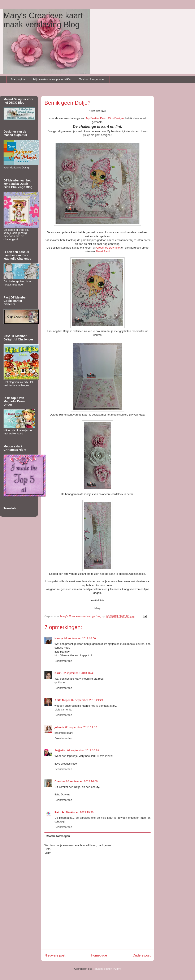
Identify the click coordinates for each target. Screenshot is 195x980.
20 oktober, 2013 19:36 (80, 812)
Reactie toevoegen (58, 836)
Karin (58, 673)
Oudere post (142, 955)
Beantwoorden (63, 661)
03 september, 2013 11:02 (81, 727)
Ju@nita (60, 750)
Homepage (99, 955)
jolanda (59, 727)
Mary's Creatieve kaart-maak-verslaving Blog (44, 20)
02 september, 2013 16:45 (79, 673)
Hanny (59, 638)
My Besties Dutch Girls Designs (105, 118)
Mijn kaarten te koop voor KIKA (52, 79)
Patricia (59, 812)
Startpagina (18, 79)
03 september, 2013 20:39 (83, 750)
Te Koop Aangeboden (92, 79)
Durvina (60, 781)
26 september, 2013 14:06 (82, 781)
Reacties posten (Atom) (107, 969)
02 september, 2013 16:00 (80, 638)
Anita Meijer (62, 700)
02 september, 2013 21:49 (87, 700)
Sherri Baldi (103, 251)
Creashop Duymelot (109, 248)
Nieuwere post (55, 955)
